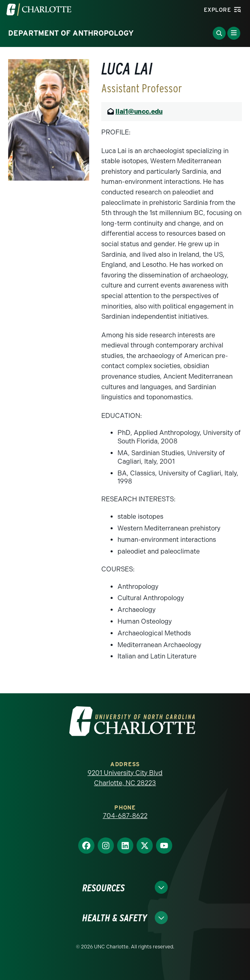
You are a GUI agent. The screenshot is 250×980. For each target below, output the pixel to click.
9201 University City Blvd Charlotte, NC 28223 (125, 778)
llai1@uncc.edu (139, 112)
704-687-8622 (125, 816)
